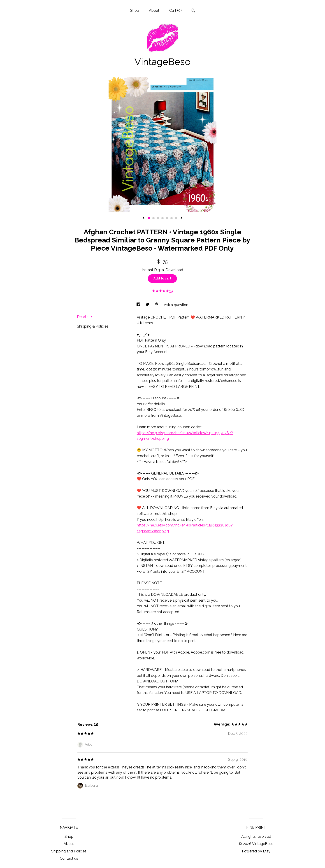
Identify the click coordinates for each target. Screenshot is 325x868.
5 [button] (167, 218)
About (154, 10)
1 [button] (149, 218)
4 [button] (162, 218)
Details (85, 317)
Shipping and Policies (69, 851)
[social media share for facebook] (139, 305)
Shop (135, 10)
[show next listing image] (181, 218)
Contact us (69, 858)
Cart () (175, 10)
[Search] (193, 11)
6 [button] (172, 218)
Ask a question (176, 305)
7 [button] (176, 218)
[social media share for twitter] (148, 305)
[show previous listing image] (144, 218)
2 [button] (153, 218)
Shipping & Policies (93, 326)
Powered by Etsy (256, 851)
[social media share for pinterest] (157, 305)
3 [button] (158, 218)
